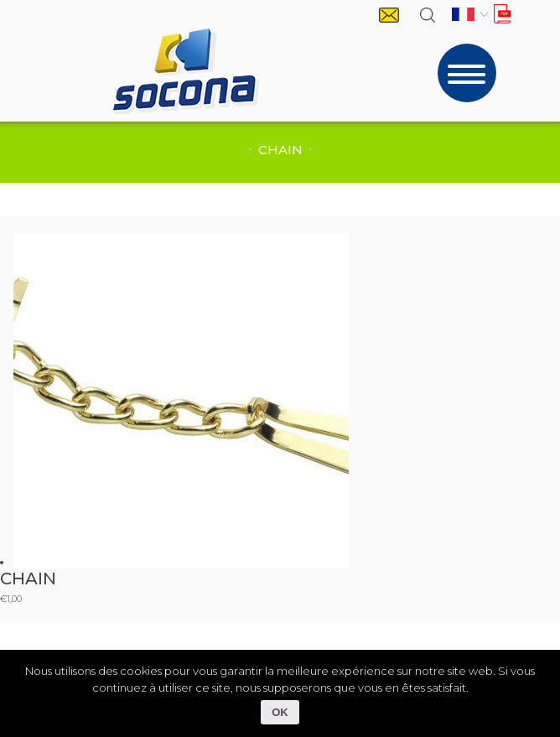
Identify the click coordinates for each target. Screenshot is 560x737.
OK (280, 712)
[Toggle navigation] (467, 73)
